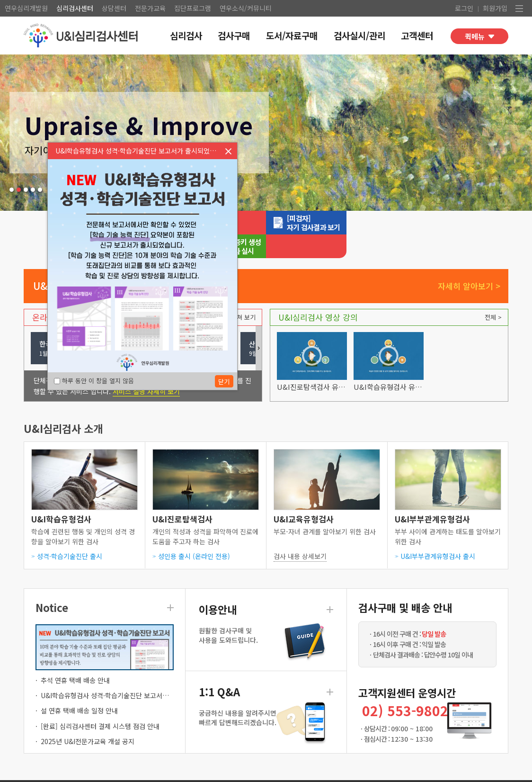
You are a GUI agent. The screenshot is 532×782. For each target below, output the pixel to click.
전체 (490, 293)
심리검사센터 (75, 8)
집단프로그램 (193, 8)
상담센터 (114, 8)
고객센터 (417, 35)
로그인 (464, 8)
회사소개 (207, 768)
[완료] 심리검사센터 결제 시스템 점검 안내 (100, 702)
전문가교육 (150, 8)
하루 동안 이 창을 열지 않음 (94, 381)
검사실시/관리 (359, 35)
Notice (52, 584)
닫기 (228, 151)
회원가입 (495, 8)
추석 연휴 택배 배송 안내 (75, 656)
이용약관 (78, 768)
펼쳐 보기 (243, 293)
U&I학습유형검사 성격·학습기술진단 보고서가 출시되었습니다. (128, 672)
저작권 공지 (167, 768)
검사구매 (234, 35)
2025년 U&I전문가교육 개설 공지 (88, 718)
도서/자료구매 (292, 35)
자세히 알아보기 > (469, 262)
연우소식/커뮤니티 (246, 8)
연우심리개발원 (26, 8)
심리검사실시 (265, 223)
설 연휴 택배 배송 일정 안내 (79, 687)
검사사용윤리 (120, 768)
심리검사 (186, 35)
